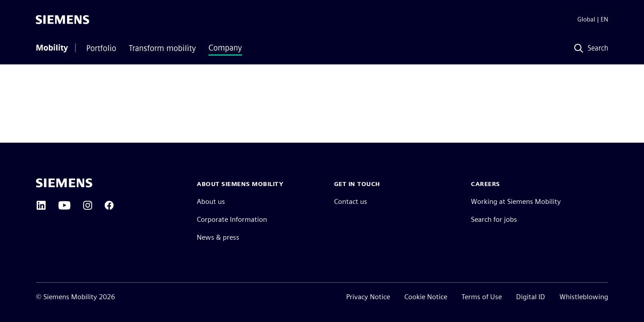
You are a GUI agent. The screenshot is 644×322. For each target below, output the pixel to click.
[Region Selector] (586, 20)
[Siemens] (63, 20)
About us (211, 201)
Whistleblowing (584, 297)
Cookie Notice (426, 297)
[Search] (589, 49)
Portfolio (101, 48)
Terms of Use (482, 297)
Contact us (351, 201)
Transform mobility (162, 48)
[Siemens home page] (64, 183)
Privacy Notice (368, 297)
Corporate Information (232, 219)
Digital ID (531, 297)
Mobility (52, 48)
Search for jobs (494, 219)
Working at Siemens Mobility (516, 201)
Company (225, 48)
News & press (218, 237)
